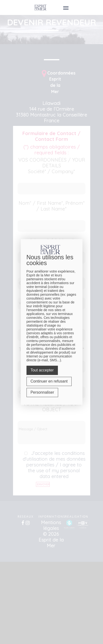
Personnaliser (42, 393)
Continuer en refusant (49, 381)
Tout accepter (42, 370)
